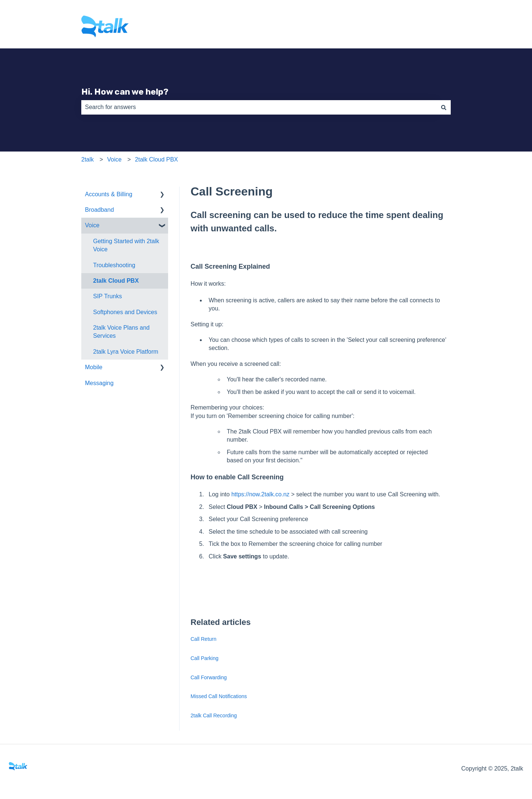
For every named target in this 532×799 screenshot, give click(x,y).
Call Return (204, 639)
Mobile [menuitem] (94, 367)
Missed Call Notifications (219, 696)
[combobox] (259, 107)
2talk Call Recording (214, 715)
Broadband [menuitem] (99, 210)
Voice (114, 159)
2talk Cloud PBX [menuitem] (116, 281)
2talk (88, 159)
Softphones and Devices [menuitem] (125, 312)
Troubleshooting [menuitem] (114, 265)
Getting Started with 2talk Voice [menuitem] (126, 245)
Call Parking (204, 658)
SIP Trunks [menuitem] (108, 296)
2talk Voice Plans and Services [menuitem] (121, 332)
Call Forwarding (209, 677)
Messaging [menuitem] (99, 383)
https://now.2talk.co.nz (260, 494)
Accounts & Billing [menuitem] (109, 194)
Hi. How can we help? (125, 92)
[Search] (444, 107)
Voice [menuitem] (92, 225)
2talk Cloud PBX (156, 159)
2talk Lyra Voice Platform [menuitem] (126, 352)
